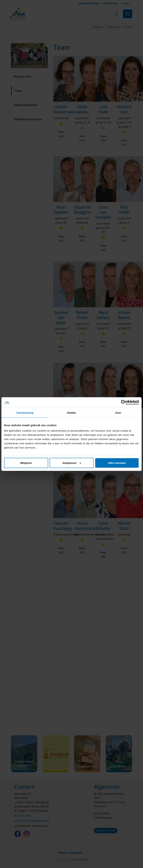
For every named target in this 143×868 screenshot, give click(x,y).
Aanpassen (72, 463)
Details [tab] (71, 413)
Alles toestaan (117, 463)
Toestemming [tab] (25, 413)
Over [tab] (118, 413)
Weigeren (26, 463)
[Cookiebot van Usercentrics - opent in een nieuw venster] (124, 402)
